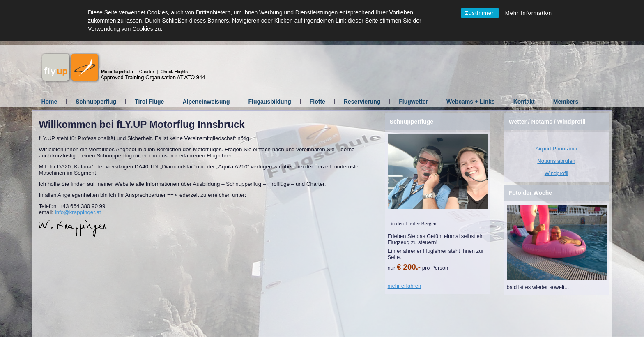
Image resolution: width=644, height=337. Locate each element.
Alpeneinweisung (206, 102)
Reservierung (362, 102)
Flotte (317, 102)
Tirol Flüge (149, 102)
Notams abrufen (556, 161)
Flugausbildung (270, 102)
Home (49, 102)
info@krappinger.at (78, 212)
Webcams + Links (471, 102)
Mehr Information (529, 13)
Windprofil (557, 173)
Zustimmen (480, 13)
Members (566, 102)
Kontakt (524, 102)
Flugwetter (413, 102)
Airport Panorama (557, 149)
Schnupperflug (96, 102)
